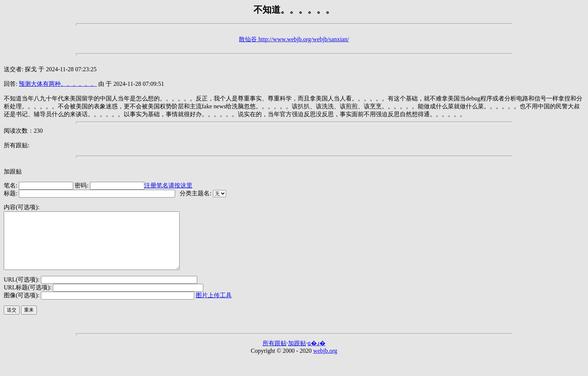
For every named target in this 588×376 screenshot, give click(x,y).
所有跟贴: (16, 145)
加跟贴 (13, 172)
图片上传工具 (214, 306)
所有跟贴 (274, 354)
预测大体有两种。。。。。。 (58, 84)
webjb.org (325, 362)
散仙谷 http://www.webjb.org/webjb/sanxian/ (294, 39)
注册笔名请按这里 (168, 185)
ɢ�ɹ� (316, 354)
